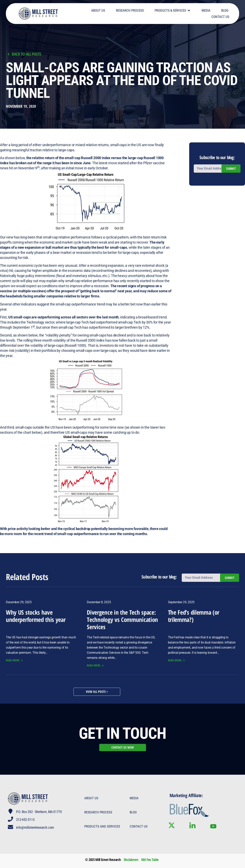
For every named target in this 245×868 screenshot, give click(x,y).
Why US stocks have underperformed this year (36, 616)
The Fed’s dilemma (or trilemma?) (194, 616)
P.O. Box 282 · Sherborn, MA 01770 (39, 812)
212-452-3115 (26, 820)
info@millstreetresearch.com (35, 827)
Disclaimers (131, 860)
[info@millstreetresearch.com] (11, 827)
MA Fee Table (150, 860)
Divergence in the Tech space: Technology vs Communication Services (122, 620)
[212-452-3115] (11, 819)
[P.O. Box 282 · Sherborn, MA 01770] (11, 811)
